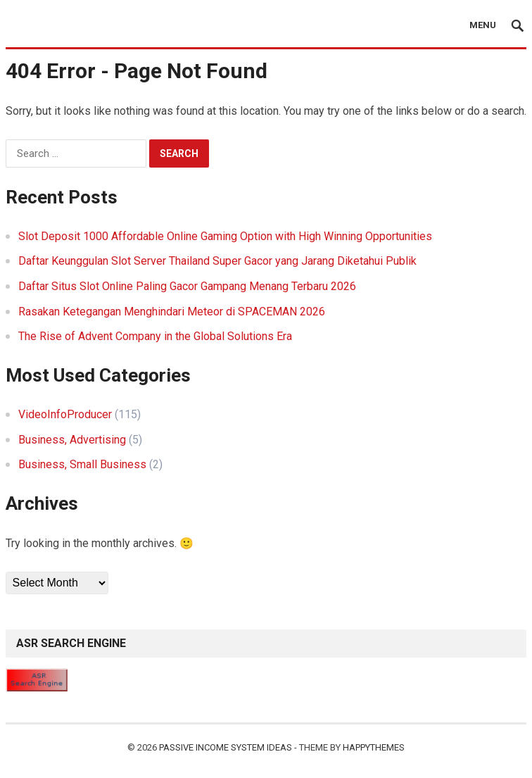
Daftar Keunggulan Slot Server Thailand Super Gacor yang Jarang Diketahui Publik (217, 261)
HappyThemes (374, 747)
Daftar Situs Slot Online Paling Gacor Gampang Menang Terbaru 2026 (187, 286)
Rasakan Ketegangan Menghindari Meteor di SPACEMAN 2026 (172, 312)
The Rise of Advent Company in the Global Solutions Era (155, 336)
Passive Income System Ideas (226, 747)
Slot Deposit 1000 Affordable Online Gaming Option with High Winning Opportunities (225, 236)
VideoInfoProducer (65, 414)
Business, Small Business (82, 464)
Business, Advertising (72, 440)
